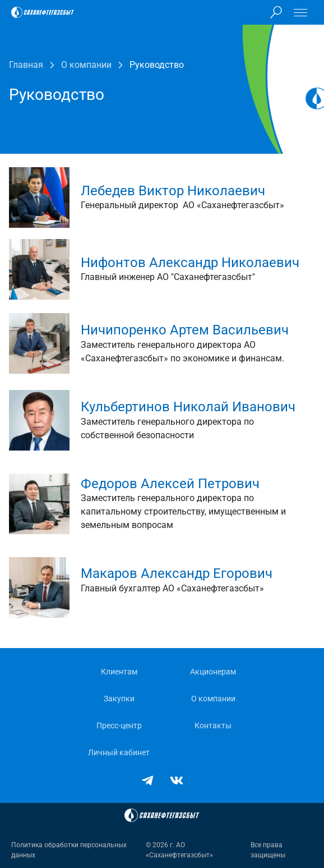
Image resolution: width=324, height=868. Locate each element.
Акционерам (213, 672)
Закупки (119, 699)
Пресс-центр (119, 725)
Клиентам (119, 672)
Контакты (213, 725)
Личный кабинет (119, 752)
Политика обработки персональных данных (69, 850)
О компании (213, 699)
